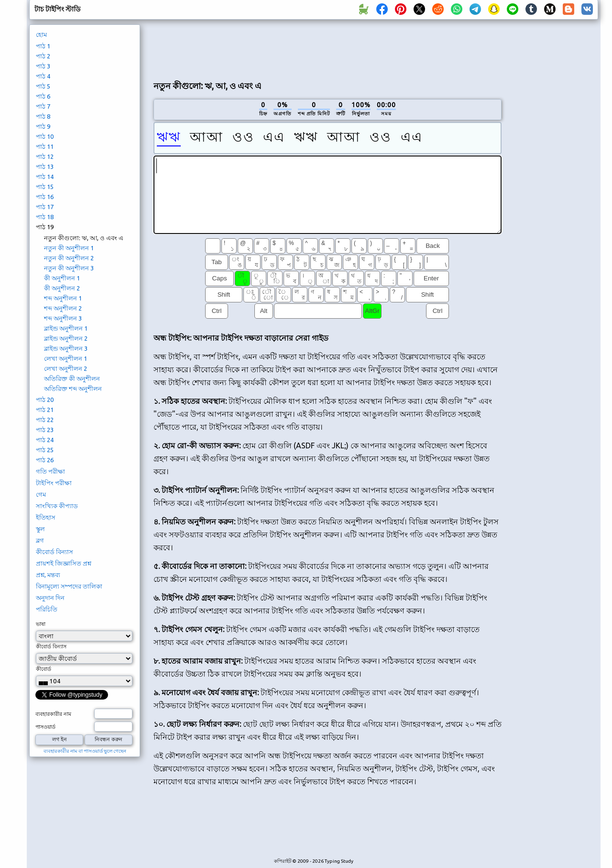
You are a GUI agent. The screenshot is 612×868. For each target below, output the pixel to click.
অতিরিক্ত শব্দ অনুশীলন (73, 389)
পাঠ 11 (45, 146)
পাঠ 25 (45, 450)
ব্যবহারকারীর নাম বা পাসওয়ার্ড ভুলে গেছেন (85, 751)
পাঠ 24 (45, 440)
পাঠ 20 (45, 400)
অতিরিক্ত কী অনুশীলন (72, 378)
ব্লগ (40, 540)
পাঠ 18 (45, 217)
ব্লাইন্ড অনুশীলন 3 (66, 348)
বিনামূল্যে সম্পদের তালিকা (69, 586)
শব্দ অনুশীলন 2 (63, 308)
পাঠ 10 (45, 136)
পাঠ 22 (45, 420)
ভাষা (41, 624)
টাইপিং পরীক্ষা (54, 483)
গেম (41, 494)
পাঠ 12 (45, 156)
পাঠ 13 (45, 167)
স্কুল (40, 529)
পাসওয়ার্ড (45, 727)
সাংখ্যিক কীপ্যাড (57, 506)
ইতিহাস (46, 517)
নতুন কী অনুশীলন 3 (69, 268)
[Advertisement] (328, 48)
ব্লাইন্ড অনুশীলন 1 (66, 328)
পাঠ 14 (45, 177)
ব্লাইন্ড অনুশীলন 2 (66, 338)
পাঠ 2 (43, 56)
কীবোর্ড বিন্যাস (55, 552)
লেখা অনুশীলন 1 (66, 358)
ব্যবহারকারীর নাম (53, 714)
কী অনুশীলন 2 (62, 288)
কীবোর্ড (44, 669)
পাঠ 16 (45, 197)
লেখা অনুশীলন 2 (66, 368)
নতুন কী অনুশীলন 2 (69, 258)
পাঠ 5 (43, 86)
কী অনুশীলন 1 (62, 278)
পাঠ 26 (45, 460)
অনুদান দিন (50, 598)
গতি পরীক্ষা (50, 471)
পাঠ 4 (43, 76)
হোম (41, 34)
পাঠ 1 (43, 46)
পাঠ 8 (43, 116)
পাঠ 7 (43, 106)
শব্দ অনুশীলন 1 (63, 298)
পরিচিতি (47, 609)
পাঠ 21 (45, 410)
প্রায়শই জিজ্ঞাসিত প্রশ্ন (64, 563)
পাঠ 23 (45, 430)
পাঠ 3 (43, 66)
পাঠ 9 (43, 126)
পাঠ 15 (45, 187)
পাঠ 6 (43, 96)
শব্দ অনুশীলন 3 (63, 318)
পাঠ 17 (45, 207)
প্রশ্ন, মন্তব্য (48, 575)
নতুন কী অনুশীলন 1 (69, 248)
